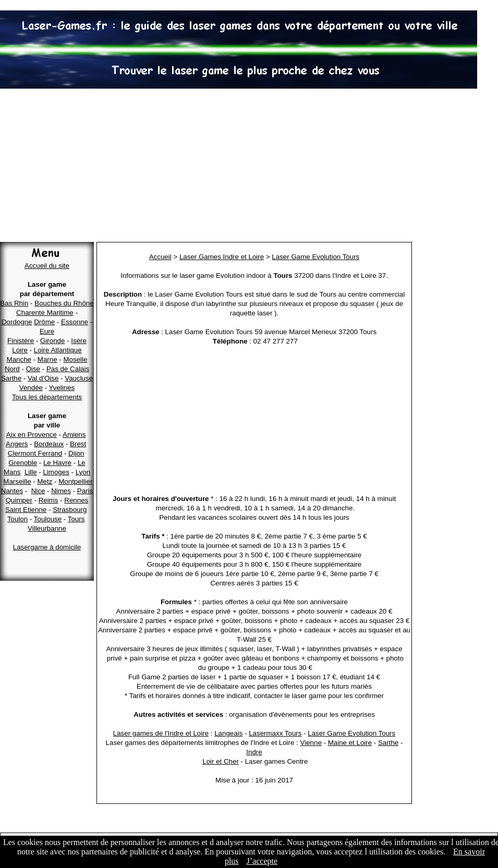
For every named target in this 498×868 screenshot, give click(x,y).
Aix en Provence (32, 435)
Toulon (17, 519)
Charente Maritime (45, 313)
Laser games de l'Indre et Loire (161, 733)
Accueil (160, 257)
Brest (78, 444)
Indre (254, 752)
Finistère (21, 341)
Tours (76, 519)
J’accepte (262, 861)
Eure (47, 331)
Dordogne (17, 322)
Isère (79, 341)
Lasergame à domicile (47, 547)
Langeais (228, 733)
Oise (33, 369)
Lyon (83, 472)
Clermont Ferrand (35, 453)
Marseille (17, 481)
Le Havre (57, 463)
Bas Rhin (14, 303)
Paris (85, 491)
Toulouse (48, 519)
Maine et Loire (350, 743)
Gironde (52, 341)
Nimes (61, 491)
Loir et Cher (221, 761)
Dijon (76, 453)
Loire (20, 350)
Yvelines (62, 388)
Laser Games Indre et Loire (222, 257)
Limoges (56, 472)
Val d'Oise (43, 378)
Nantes (12, 491)
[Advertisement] (249, 167)
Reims (48, 500)
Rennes (76, 500)
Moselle (75, 359)
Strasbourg (70, 510)
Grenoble (23, 463)
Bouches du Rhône (64, 303)
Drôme (44, 322)
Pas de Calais (68, 369)
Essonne (75, 322)
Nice (38, 491)
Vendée (31, 388)
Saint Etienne (26, 510)
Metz (45, 481)
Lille (31, 472)
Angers (17, 444)
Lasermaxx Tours (275, 733)
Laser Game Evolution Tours (315, 257)
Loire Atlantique (58, 350)
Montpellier (75, 481)
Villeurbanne (47, 528)
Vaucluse (79, 378)
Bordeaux (49, 444)
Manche (19, 359)
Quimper (19, 500)
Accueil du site (47, 266)
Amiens (74, 435)
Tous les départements (47, 397)
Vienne (311, 743)
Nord (12, 369)
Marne (47, 359)
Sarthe (11, 378)
